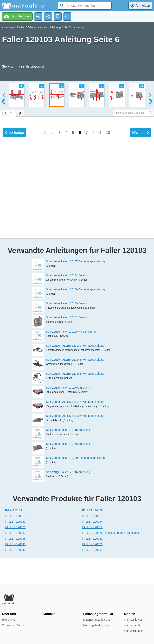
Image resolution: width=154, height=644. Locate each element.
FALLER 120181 (92, 565)
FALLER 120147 (15, 576)
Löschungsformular (98, 614)
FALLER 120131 (15, 554)
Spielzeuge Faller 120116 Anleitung (68, 498)
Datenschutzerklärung (97, 620)
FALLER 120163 (92, 543)
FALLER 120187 (92, 576)
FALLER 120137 (15, 559)
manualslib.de (133, 625)
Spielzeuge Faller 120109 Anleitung (68, 330)
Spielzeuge (55, 27)
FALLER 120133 (15, 548)
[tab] (9, 113)
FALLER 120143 (15, 571)
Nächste (140, 239)
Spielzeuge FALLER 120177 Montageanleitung (75, 428)
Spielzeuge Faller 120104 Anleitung (68, 302)
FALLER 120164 (92, 548)
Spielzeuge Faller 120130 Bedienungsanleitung (75, 484)
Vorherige (15, 239)
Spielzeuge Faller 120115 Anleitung (68, 456)
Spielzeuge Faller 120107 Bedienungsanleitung (75, 288)
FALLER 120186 (92, 571)
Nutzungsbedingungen (97, 625)
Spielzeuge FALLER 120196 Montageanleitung (75, 442)
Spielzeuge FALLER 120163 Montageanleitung (75, 400)
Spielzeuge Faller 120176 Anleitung (68, 414)
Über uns (9, 614)
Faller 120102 (14, 537)
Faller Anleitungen (37, 27)
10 (108, 239)
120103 (68, 27)
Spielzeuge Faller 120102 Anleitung (68, 344)
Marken (21, 27)
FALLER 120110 (15, 543)
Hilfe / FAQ (9, 620)
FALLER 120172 (92, 554)
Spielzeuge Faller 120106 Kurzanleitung (71, 358)
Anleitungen (8, 27)
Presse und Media (13, 625)
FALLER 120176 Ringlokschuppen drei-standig (111, 559)
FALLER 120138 (15, 565)
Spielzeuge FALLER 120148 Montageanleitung (75, 386)
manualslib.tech (134, 631)
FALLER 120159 (92, 537)
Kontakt (49, 614)
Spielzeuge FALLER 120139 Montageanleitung (75, 372)
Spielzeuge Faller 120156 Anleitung (68, 470)
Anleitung (79, 27)
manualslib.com (134, 620)
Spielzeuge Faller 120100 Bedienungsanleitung (75, 316)
